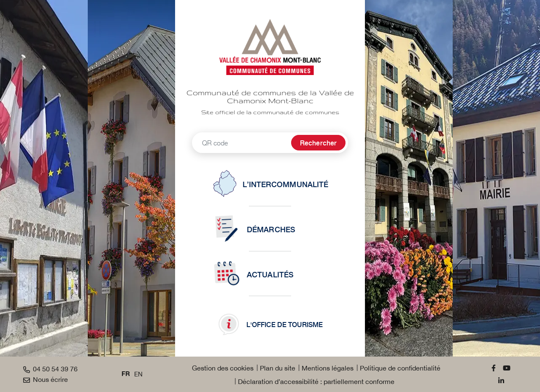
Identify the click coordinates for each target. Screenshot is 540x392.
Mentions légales (328, 368)
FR (126, 374)
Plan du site (278, 368)
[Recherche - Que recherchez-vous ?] (240, 143)
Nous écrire (46, 380)
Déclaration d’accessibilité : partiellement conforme (316, 381)
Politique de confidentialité (400, 368)
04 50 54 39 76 (50, 369)
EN (138, 374)
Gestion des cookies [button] (223, 368)
